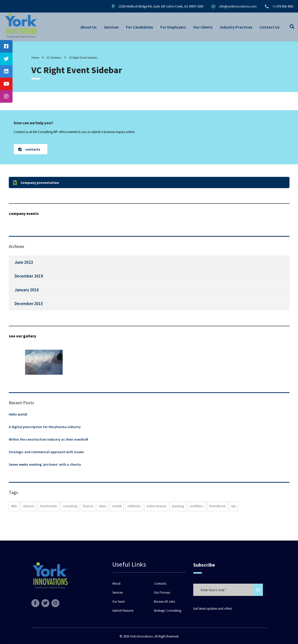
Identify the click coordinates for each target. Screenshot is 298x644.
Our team (119, 602)
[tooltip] (6, 46)
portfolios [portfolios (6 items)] (197, 506)
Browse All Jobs (164, 602)
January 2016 (27, 290)
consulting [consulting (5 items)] (70, 506)
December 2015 (29, 304)
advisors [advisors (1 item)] (29, 506)
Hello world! (18, 414)
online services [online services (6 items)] (156, 506)
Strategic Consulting (168, 611)
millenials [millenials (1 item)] (134, 506)
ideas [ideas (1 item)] (103, 506)
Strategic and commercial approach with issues (46, 452)
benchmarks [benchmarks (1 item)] (49, 506)
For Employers (173, 27)
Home (35, 57)
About (116, 584)
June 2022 (24, 262)
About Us (88, 27)
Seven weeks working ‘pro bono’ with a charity (45, 464)
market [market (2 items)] (117, 506)
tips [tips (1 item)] (234, 506)
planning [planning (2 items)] (178, 506)
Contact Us (270, 27)
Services (111, 27)
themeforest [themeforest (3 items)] (217, 506)
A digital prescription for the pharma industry (45, 427)
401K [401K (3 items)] (14, 506)
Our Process (162, 593)
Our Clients (203, 27)
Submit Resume (123, 611)
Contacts (160, 584)
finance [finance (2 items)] (88, 506)
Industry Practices (236, 27)
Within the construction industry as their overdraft (48, 439)
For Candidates (139, 27)
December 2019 (29, 276)
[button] (31, 149)
